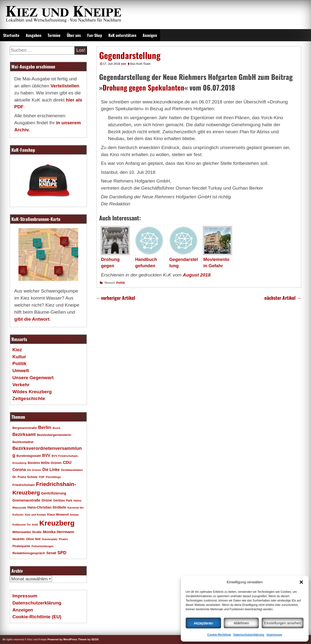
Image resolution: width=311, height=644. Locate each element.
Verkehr (21, 385)
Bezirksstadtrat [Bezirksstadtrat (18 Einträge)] (23, 442)
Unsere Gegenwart (33, 378)
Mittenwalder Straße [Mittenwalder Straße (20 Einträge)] (27, 532)
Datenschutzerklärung (249, 635)
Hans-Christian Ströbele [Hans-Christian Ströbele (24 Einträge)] (47, 507)
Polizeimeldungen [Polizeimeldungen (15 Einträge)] (43, 546)
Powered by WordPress (62, 639)
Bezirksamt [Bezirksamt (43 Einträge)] (24, 435)
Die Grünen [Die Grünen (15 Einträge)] (34, 470)
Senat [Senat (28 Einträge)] (51, 553)
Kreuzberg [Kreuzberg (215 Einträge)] (57, 523)
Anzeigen (150, 35)
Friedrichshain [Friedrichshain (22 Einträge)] (24, 485)
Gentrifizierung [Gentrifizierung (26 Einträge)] (54, 493)
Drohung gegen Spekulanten (143, 87)
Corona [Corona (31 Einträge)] (19, 470)
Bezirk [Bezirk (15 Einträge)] (57, 428)
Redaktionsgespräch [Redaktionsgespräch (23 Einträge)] (29, 553)
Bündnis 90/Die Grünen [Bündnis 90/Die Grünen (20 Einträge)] (45, 463)
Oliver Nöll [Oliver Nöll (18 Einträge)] (33, 539)
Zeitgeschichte (29, 398)
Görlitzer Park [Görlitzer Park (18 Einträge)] (63, 501)
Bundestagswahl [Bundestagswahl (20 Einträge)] (29, 456)
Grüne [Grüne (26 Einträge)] (47, 500)
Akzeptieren (203, 623)
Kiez (17, 350)
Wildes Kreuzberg (32, 392)
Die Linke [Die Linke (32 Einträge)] (51, 470)
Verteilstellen (65, 86)
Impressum (274, 635)
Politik (121, 283)
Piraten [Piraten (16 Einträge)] (63, 539)
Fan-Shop (95, 35)
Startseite (11, 35)
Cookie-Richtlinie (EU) (37, 617)
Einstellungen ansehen (283, 623)
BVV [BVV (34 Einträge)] (46, 455)
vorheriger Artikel (116, 298)
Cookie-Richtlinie (219, 635)
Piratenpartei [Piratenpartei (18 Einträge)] (21, 546)
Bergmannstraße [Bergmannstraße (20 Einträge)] (25, 428)
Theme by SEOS (88, 639)
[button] (301, 582)
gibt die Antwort (32, 319)
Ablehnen (241, 623)
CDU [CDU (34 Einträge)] (67, 462)
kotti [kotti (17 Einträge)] (35, 524)
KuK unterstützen (122, 35)
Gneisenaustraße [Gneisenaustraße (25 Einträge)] (26, 500)
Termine (54, 35)
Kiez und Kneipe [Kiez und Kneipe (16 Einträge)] (35, 515)
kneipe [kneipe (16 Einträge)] (74, 515)
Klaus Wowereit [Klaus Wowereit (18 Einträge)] (58, 515)
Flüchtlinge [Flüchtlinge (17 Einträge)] (53, 477)
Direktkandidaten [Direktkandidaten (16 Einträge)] (72, 470)
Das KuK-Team (140, 64)
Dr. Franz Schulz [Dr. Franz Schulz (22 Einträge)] (25, 477)
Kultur (19, 357)
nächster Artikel (283, 298)
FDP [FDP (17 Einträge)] (42, 477)
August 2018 (197, 275)
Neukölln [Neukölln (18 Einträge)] (19, 539)
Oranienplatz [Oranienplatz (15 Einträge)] (50, 539)
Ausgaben (34, 35)
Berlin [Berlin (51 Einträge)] (45, 427)
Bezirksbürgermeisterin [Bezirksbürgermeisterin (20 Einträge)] (54, 435)
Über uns (74, 35)
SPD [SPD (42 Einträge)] (62, 553)
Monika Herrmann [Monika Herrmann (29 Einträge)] (58, 532)
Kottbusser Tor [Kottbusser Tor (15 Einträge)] (22, 525)
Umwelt (21, 371)
